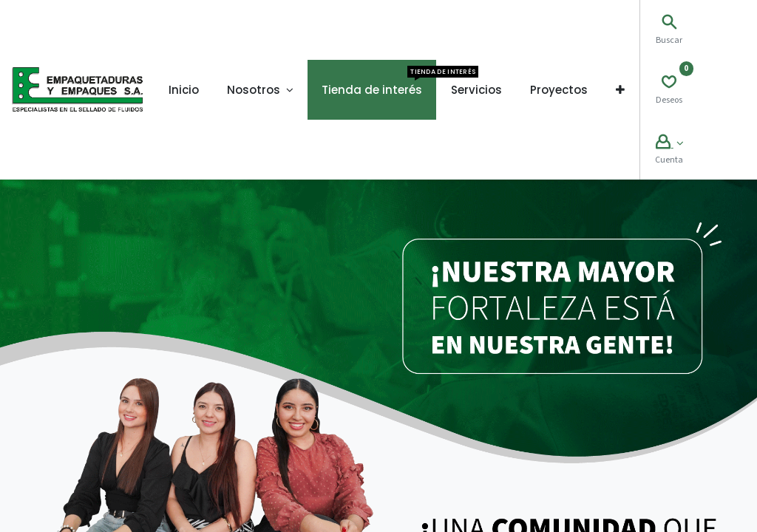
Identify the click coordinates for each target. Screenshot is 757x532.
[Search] (669, 24)
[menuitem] (184, 90)
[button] (620, 90)
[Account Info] (669, 144)
